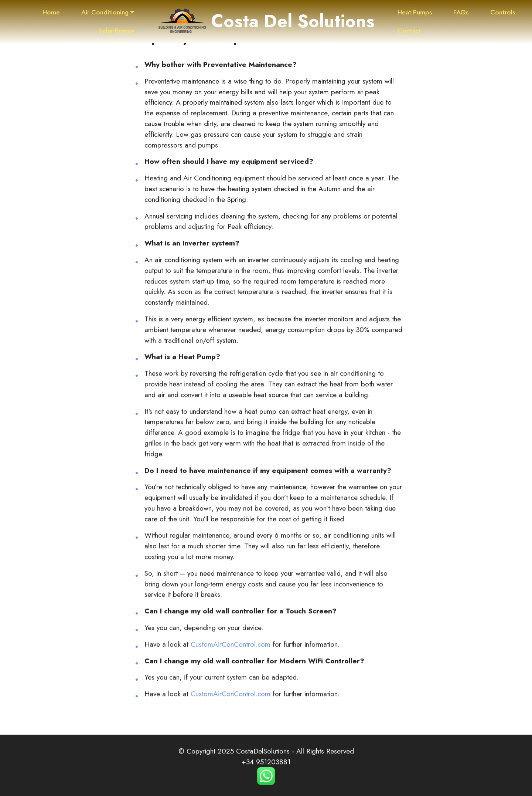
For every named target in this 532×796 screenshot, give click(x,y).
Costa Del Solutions (293, 21)
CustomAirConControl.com (231, 655)
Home (51, 12)
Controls (503, 12)
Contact (409, 31)
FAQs (461, 12)
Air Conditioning (105, 12)
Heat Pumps (415, 12)
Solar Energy (116, 31)
